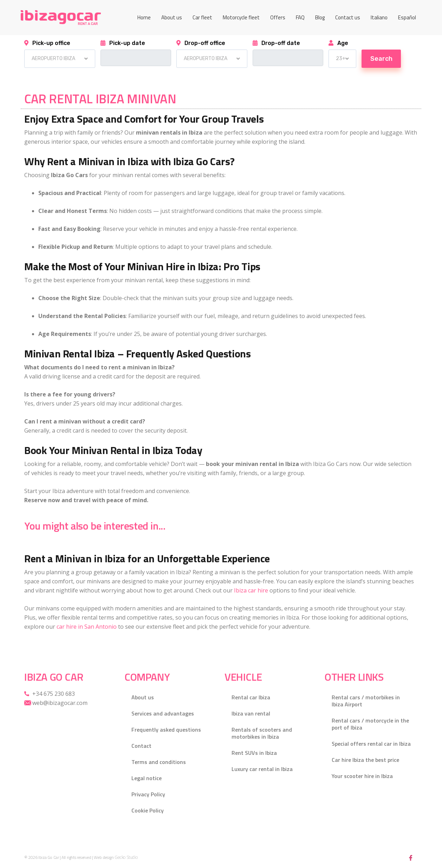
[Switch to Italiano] (379, 18)
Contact (141, 746)
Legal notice (147, 778)
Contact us (348, 17)
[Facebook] (411, 857)
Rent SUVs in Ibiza (254, 753)
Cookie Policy (148, 810)
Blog (320, 17)
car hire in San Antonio (87, 627)
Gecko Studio (126, 857)
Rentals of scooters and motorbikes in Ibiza (262, 733)
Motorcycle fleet (241, 17)
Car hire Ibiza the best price (365, 760)
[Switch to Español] (407, 18)
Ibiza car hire (251, 590)
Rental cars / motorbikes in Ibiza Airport (366, 701)
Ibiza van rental (251, 713)
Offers (278, 17)
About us (172, 17)
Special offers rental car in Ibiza (371, 744)
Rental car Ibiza (251, 697)
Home (144, 17)
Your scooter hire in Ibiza (362, 776)
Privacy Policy (148, 794)
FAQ (300, 17)
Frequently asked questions (166, 730)
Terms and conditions (159, 762)
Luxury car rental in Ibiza (262, 769)
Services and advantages (163, 713)
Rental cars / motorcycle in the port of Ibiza (370, 724)
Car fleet (202, 17)
